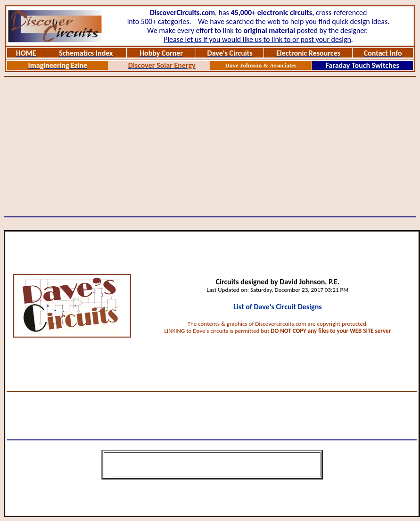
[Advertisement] (210, 147)
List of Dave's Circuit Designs (278, 307)
